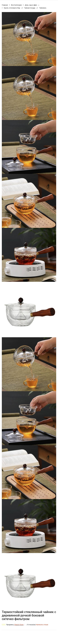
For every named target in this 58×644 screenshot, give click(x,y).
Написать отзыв (42, 625)
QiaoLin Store (19, 625)
